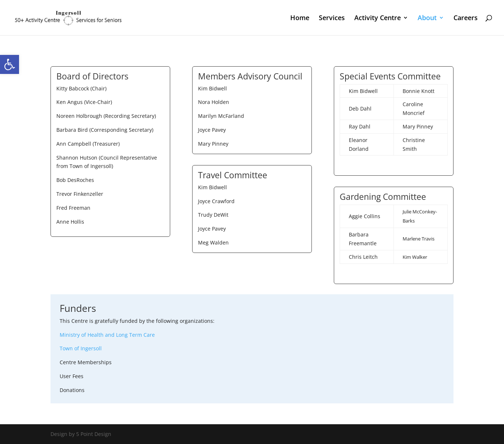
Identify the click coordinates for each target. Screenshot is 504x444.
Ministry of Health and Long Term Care (107, 335)
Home (300, 18)
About (427, 18)
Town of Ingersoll (81, 348)
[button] (10, 64)
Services (332, 18)
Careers (466, 18)
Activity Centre (378, 18)
